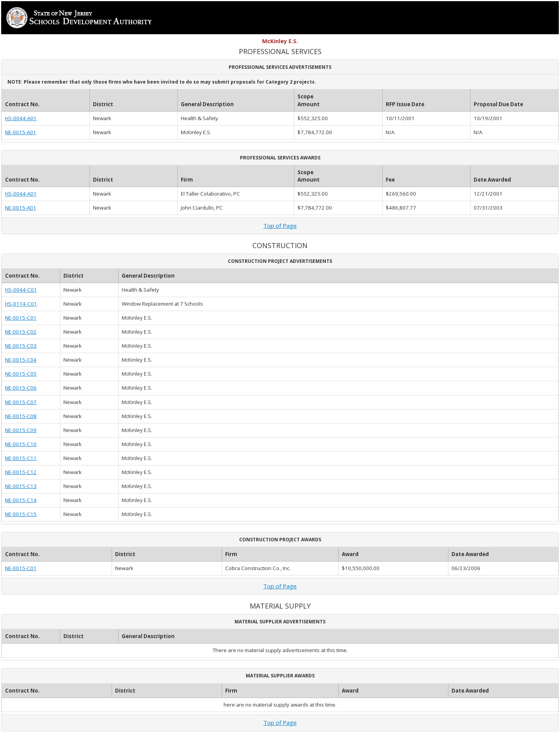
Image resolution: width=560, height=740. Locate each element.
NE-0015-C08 (21, 416)
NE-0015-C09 (21, 430)
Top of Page (280, 226)
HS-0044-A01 (21, 118)
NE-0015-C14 (21, 500)
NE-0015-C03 (21, 346)
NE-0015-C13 (21, 486)
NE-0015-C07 (21, 402)
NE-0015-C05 (21, 374)
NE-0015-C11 (21, 458)
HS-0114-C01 (21, 304)
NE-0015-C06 (21, 388)
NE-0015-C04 (21, 360)
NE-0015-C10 (21, 444)
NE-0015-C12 (21, 472)
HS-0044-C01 (21, 290)
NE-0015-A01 (21, 132)
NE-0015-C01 (21, 318)
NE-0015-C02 (21, 332)
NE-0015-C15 (21, 514)
